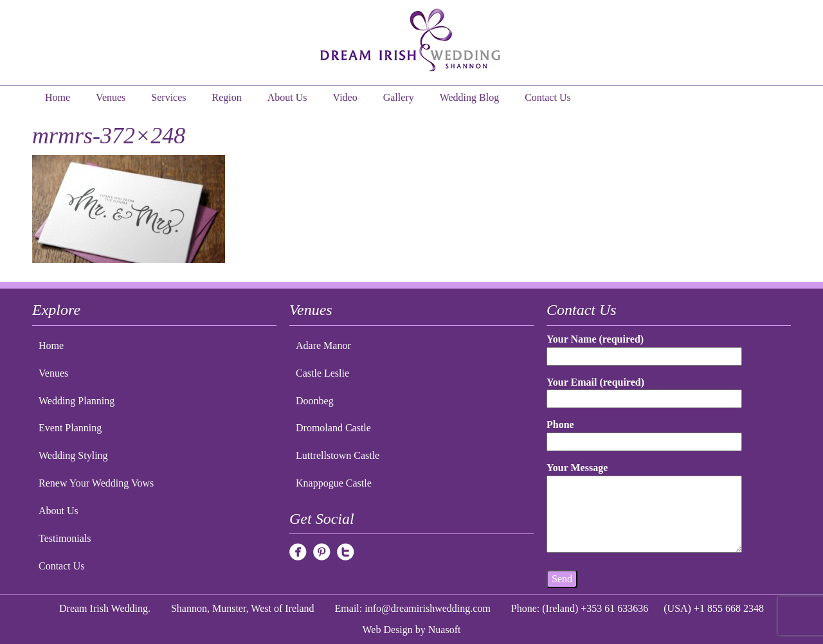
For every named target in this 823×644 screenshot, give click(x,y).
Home (58, 97)
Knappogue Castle (334, 483)
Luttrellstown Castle (338, 455)
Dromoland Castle (333, 428)
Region (227, 97)
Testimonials (65, 538)
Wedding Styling (73, 455)
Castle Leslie (322, 373)
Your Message (644, 508)
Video (345, 97)
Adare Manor (323, 345)
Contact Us (548, 97)
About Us (287, 97)
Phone (644, 433)
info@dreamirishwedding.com (428, 608)
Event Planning (70, 428)
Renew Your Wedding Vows (96, 483)
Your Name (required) (644, 347)
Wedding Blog (469, 97)
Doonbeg (315, 401)
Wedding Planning (77, 401)
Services (168, 97)
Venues (111, 97)
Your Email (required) (644, 390)
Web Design (388, 630)
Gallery (399, 97)
